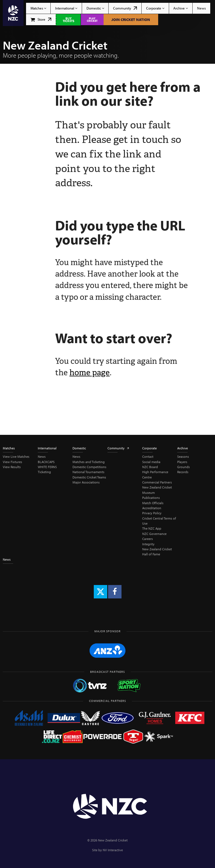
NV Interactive (113, 850)
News (201, 8)
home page (90, 372)
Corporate (155, 8)
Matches (38, 8)
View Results (12, 467)
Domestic (95, 8)
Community (125, 8)
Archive (181, 8)
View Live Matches (16, 457)
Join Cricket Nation (131, 20)
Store (41, 19)
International (66, 8)
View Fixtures (12, 462)
